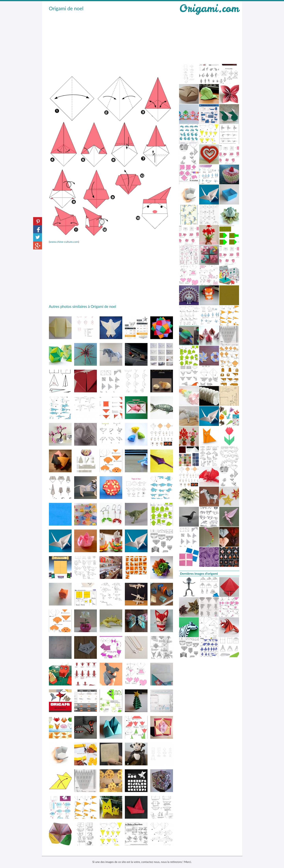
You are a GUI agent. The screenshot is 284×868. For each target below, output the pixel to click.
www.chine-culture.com (64, 242)
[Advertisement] (111, 42)
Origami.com (209, 8)
